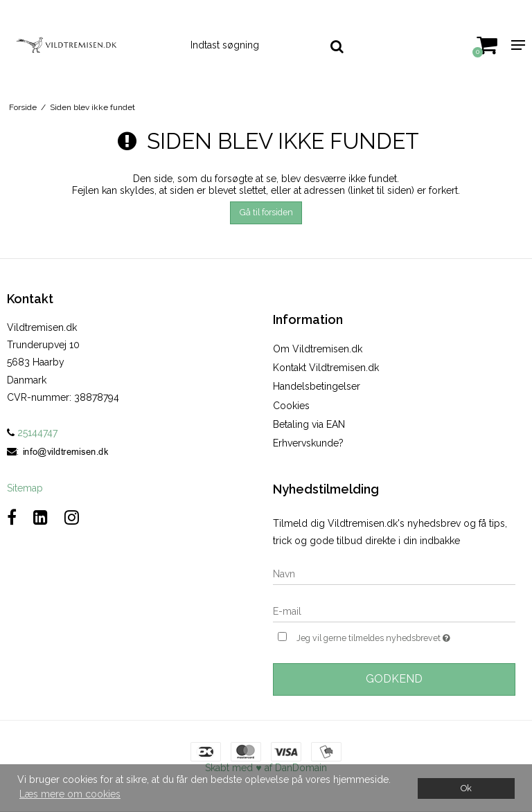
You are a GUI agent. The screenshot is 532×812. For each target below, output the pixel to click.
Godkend (394, 679)
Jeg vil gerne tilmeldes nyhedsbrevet (406, 637)
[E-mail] (394, 611)
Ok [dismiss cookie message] (466, 788)
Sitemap (25, 488)
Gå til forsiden (266, 212)
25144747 (32, 433)
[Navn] (394, 574)
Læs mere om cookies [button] (70, 794)
